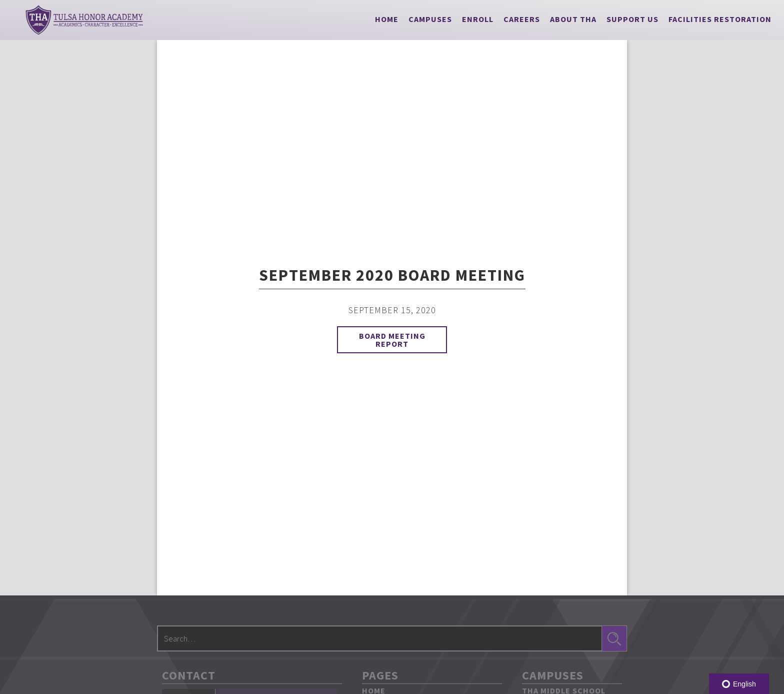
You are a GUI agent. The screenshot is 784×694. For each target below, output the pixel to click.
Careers (522, 19)
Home (387, 19)
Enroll (478, 19)
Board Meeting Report (392, 340)
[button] (430, 19)
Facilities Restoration (720, 19)
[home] (84, 20)
